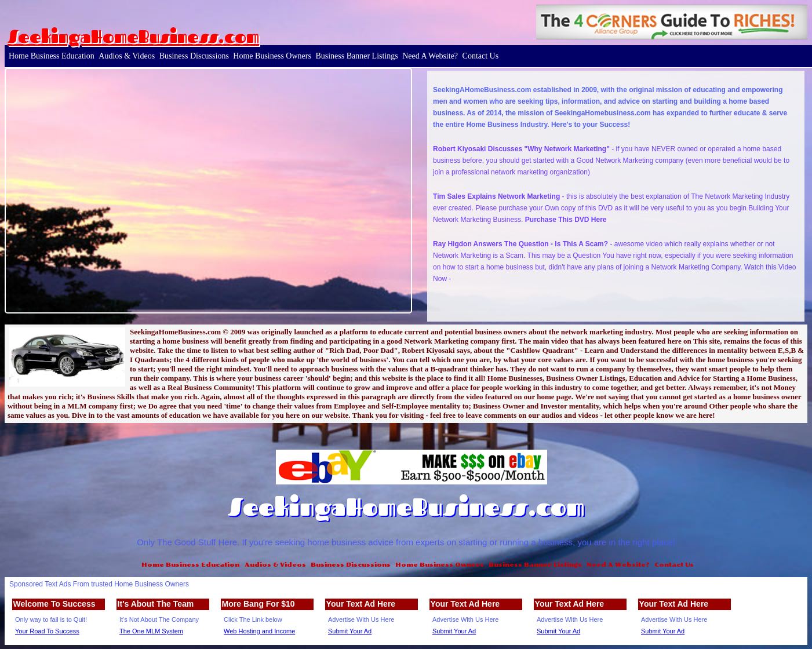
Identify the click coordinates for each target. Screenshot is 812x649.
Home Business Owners (272, 56)
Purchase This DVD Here (566, 220)
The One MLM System (151, 631)
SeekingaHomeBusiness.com (133, 37)
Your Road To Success (47, 631)
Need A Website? (430, 56)
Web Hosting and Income (259, 631)
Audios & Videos (127, 56)
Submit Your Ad (350, 631)
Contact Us (481, 56)
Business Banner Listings (356, 56)
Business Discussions (194, 56)
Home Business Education (52, 56)
